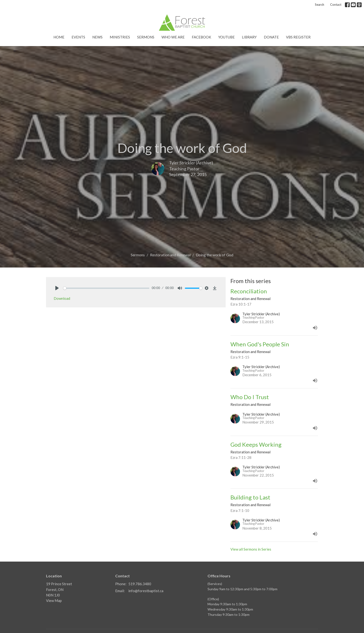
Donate (271, 37)
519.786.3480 (140, 584)
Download (62, 298)
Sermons (146, 37)
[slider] (106, 288)
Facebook (201, 37)
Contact (336, 5)
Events (78, 37)
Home (59, 37)
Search (320, 5)
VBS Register (298, 37)
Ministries (120, 37)
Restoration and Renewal (170, 255)
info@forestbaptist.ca (146, 591)
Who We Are (173, 37)
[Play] (57, 288)
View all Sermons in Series (251, 549)
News (97, 37)
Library (249, 37)
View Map (54, 601)
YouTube (226, 37)
